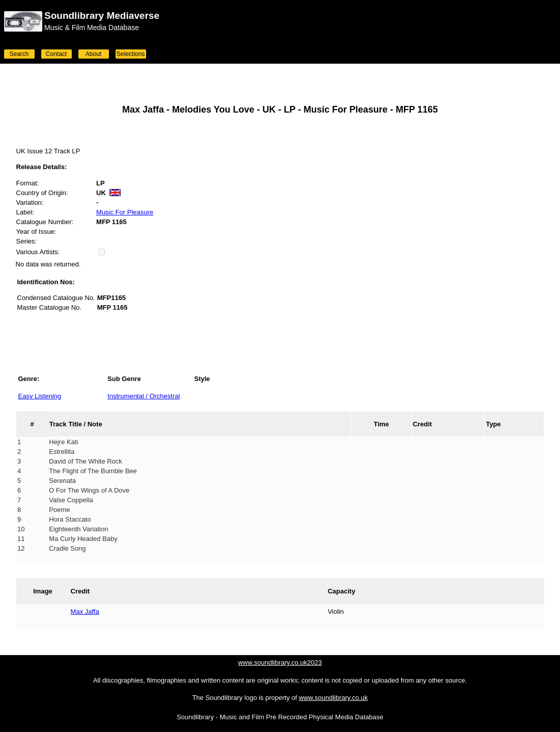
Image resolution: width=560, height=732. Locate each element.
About (93, 54)
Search (19, 54)
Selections (131, 54)
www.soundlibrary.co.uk (333, 698)
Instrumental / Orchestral (144, 396)
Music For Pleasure (125, 212)
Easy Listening (40, 396)
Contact (56, 54)
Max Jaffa (85, 612)
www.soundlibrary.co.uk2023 (280, 662)
